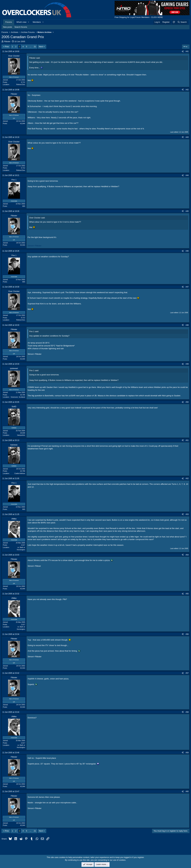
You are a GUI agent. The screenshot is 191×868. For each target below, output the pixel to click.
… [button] (30, 47)
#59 (187, 753)
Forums (9, 22)
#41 (187, 51)
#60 (187, 791)
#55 (187, 594)
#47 (187, 287)
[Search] (182, 22)
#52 (187, 478)
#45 (187, 211)
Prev (7, 47)
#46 (187, 251)
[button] (29, 22)
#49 (187, 364)
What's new (21, 22)
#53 (187, 514)
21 (35, 47)
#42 (187, 90)
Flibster (7, 41)
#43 (187, 137)
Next (41, 47)
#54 (187, 555)
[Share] (183, 51)
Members (37, 22)
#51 (187, 440)
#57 (187, 673)
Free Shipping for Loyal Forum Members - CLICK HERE (139, 17)
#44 (187, 175)
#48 (187, 325)
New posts (8, 27)
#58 (187, 712)
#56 (187, 634)
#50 (187, 402)
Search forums (21, 27)
